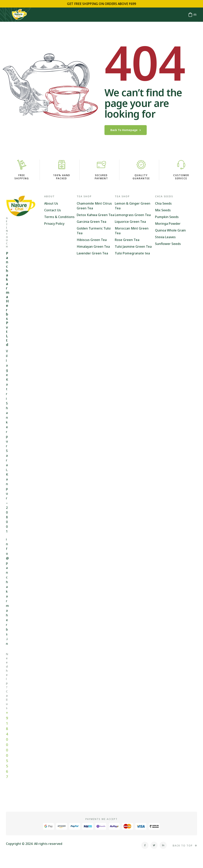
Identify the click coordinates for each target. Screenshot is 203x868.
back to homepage (126, 130)
